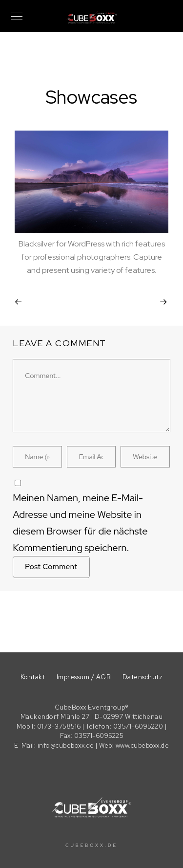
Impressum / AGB (84, 677)
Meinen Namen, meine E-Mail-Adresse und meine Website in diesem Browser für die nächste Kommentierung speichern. (80, 523)
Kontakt (33, 677)
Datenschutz (143, 677)
